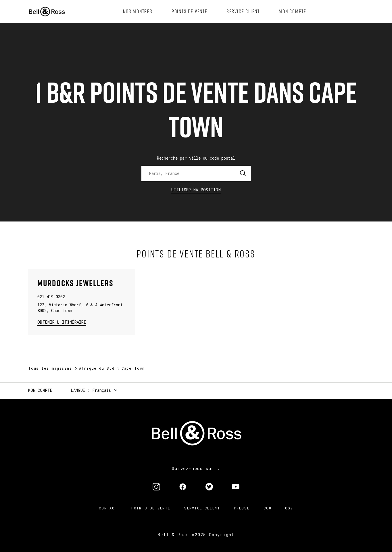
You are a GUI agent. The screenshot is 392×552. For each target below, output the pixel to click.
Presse (242, 508)
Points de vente (151, 508)
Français (102, 390)
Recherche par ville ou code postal (196, 158)
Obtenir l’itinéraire (62, 322)
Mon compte (40, 390)
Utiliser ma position (196, 190)
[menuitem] (138, 12)
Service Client (202, 508)
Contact (108, 508)
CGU (267, 508)
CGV (289, 508)
